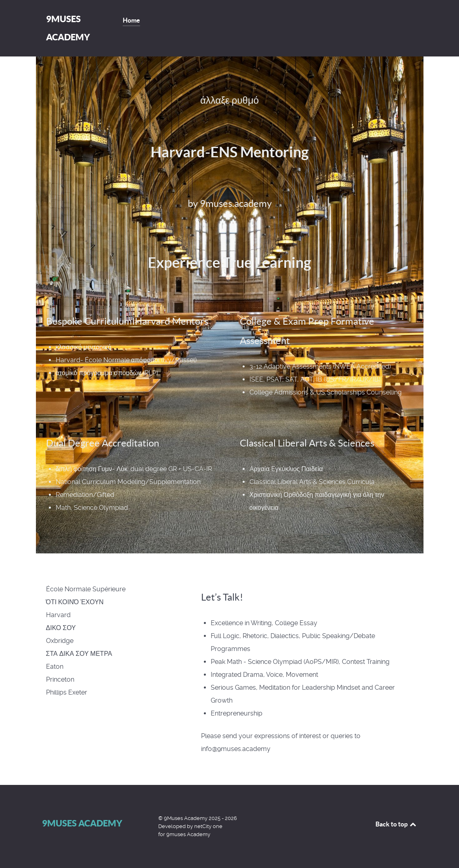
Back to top (396, 824)
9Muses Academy (82, 823)
